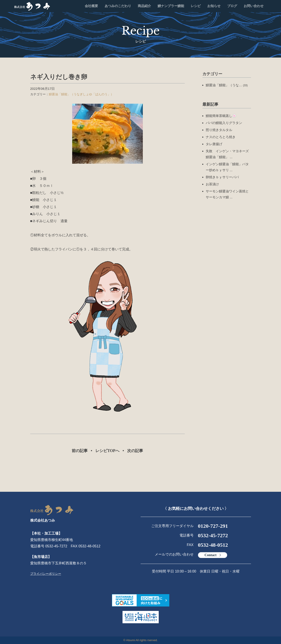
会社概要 (91, 6)
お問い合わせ (254, 6)
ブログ (232, 6)
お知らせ (214, 6)
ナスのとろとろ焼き (221, 137)
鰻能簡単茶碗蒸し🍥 (221, 116)
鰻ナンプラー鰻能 (171, 6)
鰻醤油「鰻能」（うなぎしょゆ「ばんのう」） (81, 94)
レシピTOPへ (107, 451)
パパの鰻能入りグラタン (224, 123)
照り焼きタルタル (219, 130)
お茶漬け (212, 184)
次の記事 (135, 451)
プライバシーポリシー (46, 574)
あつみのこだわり (118, 6)
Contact (211, 555)
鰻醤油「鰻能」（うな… (227, 85)
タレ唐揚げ (214, 144)
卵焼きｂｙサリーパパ (222, 177)
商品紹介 (144, 6)
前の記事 (80, 451)
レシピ (196, 6)
